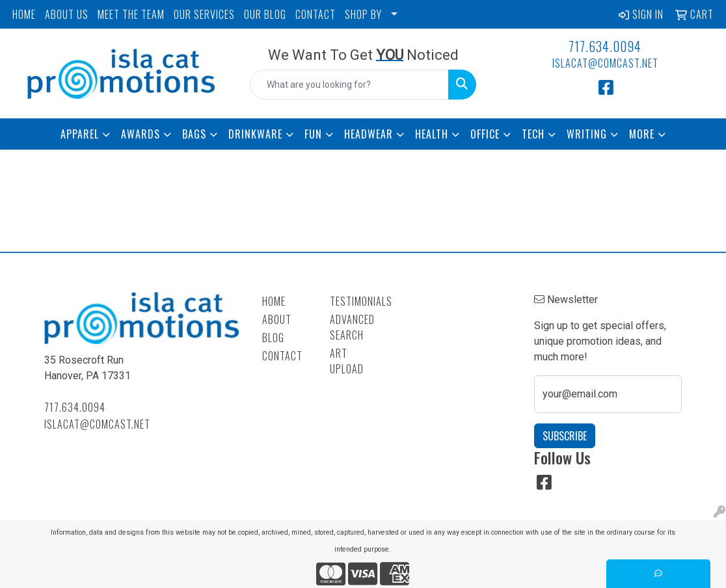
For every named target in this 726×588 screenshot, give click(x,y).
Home (274, 301)
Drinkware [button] (255, 134)
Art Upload (347, 361)
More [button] (642, 134)
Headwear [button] (369, 134)
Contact (282, 356)
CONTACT (316, 14)
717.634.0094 (605, 46)
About (277, 319)
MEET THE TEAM (131, 14)
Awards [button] (141, 134)
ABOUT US (67, 14)
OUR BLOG (265, 14)
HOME (24, 14)
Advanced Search (352, 327)
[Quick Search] (349, 85)
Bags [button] (194, 134)
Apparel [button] (80, 134)
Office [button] (485, 134)
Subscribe (565, 436)
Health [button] (432, 134)
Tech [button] (533, 134)
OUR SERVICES (204, 14)
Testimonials (356, 301)
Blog (273, 338)
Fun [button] (313, 134)
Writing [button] (587, 134)
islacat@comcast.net (605, 63)
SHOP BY (363, 14)
